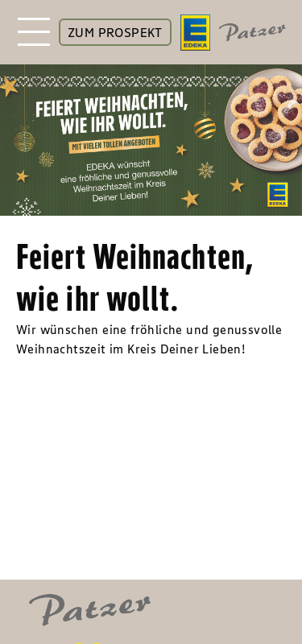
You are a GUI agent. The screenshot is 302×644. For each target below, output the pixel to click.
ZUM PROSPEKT (115, 32)
